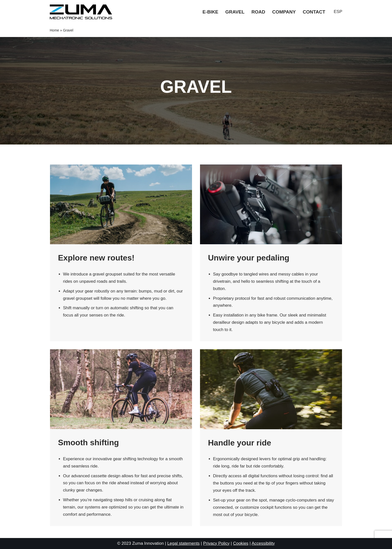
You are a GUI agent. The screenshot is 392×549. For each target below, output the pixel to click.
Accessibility (263, 543)
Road (258, 12)
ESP (338, 12)
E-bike (210, 12)
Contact (314, 12)
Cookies (241, 543)
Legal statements (183, 543)
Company (284, 12)
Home (54, 30)
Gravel (235, 12)
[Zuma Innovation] (82, 12)
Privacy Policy (216, 543)
